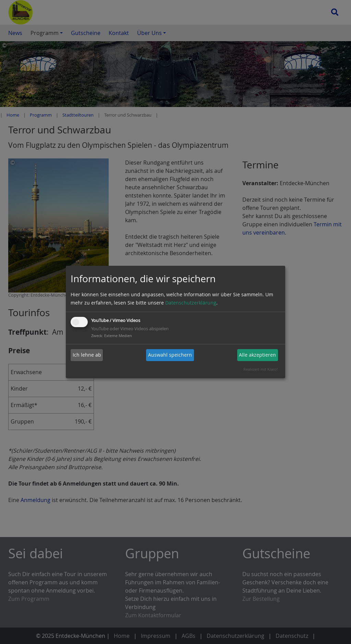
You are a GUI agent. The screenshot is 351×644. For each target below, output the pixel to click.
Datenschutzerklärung (191, 303)
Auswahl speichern (170, 355)
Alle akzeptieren (257, 355)
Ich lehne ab (87, 355)
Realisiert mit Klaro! (261, 369)
